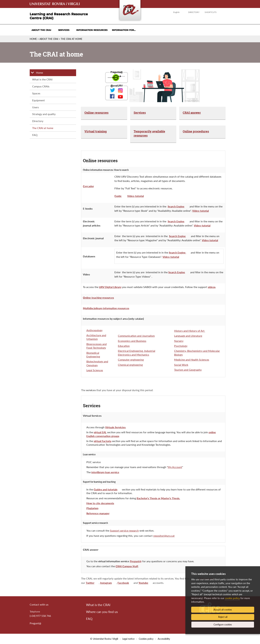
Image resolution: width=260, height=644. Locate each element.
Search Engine (176, 206)
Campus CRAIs (41, 86)
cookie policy (232, 598)
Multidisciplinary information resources (106, 308)
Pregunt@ (35, 623)
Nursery (179, 341)
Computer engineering (131, 360)
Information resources (92, 30)
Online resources (96, 113)
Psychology (181, 346)
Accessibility (164, 639)
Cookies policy (146, 639)
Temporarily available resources (149, 133)
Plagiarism (92, 508)
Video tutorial (210, 240)
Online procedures (196, 131)
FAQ (35, 135)
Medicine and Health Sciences (192, 360)
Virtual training (96, 131)
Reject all (223, 617)
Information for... (124, 30)
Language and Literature (188, 336)
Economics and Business (132, 341)
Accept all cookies (223, 610)
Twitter (90, 583)
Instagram (106, 583)
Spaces (36, 93)
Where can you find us (102, 612)
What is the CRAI (42, 79)
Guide (118, 196)
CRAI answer (192, 113)
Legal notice (128, 639)
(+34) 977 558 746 (40, 616)
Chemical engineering (130, 365)
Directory (194, 12)
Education (124, 346)
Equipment (38, 100)
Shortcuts (211, 12)
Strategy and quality (44, 114)
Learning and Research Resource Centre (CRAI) (59, 16)
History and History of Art (190, 331)
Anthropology (94, 330)
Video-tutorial (135, 196)
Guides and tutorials (106, 489)
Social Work (181, 365)
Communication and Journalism (136, 336)
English (176, 12)
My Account (175, 467)
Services (64, 30)
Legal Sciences (95, 370)
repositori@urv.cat (164, 536)
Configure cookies (223, 625)
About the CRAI (41, 30)
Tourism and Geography (188, 370)
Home (33, 39)
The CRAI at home (72, 39)
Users (35, 107)
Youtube (143, 583)
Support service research (124, 531)
